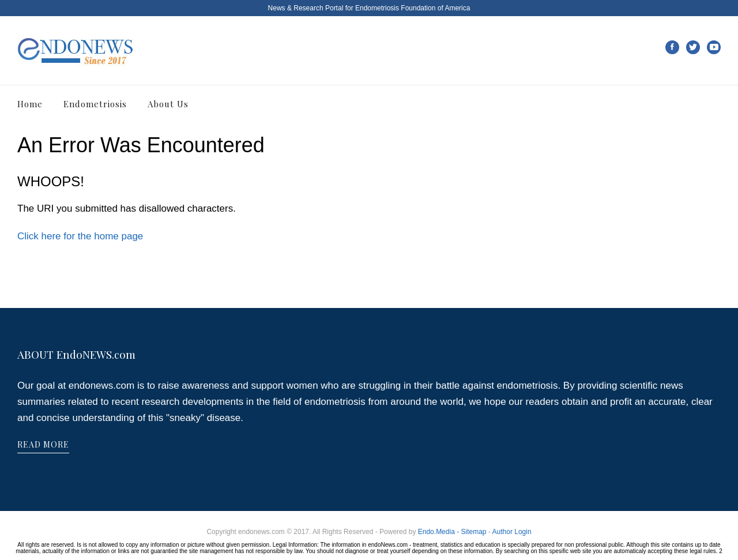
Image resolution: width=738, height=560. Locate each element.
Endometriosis (95, 104)
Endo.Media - (440, 532)
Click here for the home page (80, 236)
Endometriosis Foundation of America (413, 8)
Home (30, 104)
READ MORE (43, 444)
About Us (168, 104)
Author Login (512, 532)
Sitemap (473, 532)
